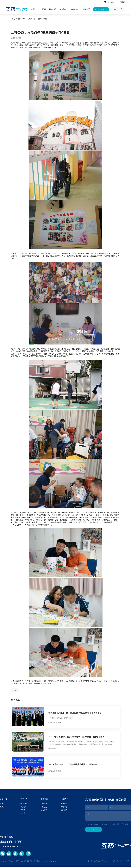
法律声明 (89, 862)
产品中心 (64, 9)
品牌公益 (32, 19)
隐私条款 (97, 862)
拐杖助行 (23, 815)
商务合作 (75, 9)
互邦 (16, 690)
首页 (33, 9)
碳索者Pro (4, 805)
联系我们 (123, 2)
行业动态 (44, 808)
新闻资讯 (86, 9)
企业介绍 (64, 805)
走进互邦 (42, 9)
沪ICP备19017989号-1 (109, 862)
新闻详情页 (42, 19)
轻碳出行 (53, 9)
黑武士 (2, 808)
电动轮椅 (23, 805)
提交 (94, 831)
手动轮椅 (23, 808)
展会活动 (44, 811)
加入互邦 (64, 811)
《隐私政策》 (97, 826)
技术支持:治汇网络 (125, 862)
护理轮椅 (23, 811)
